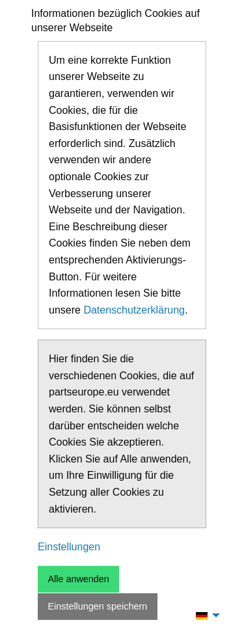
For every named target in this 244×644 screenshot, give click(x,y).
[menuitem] (204, 615)
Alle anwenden (78, 579)
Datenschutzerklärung (134, 310)
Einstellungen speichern (97, 606)
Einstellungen (69, 547)
